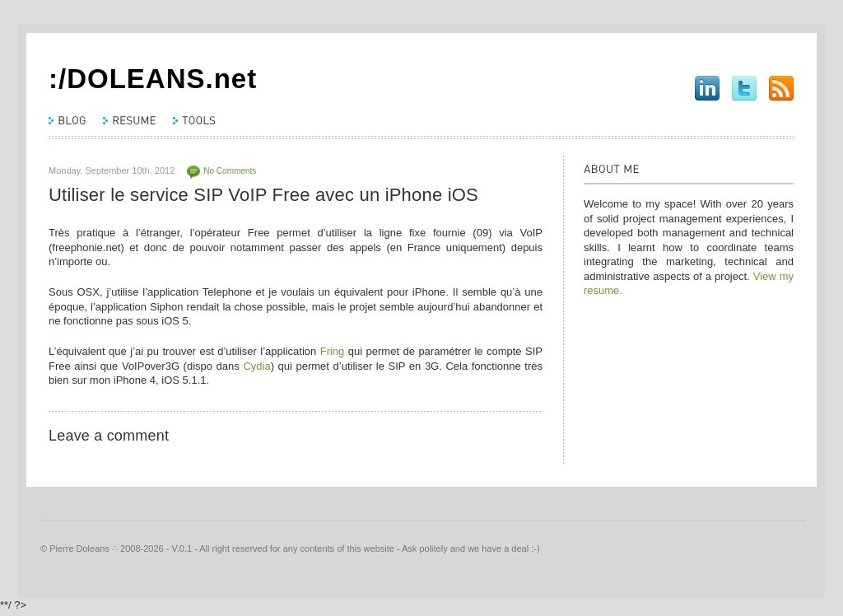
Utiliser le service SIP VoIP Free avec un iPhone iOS (263, 195)
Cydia (256, 366)
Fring (333, 351)
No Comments (230, 171)
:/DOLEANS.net (153, 79)
